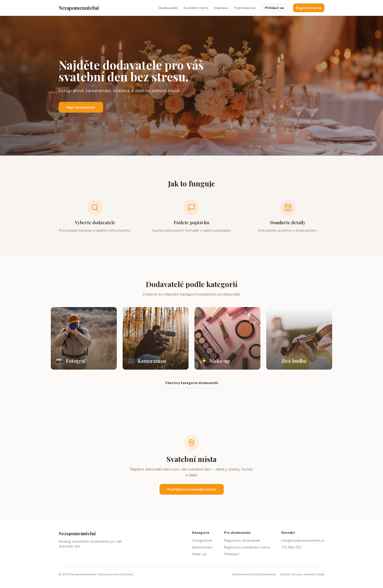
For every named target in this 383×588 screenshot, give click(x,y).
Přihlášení (231, 554)
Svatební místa (196, 8)
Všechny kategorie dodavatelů (192, 383)
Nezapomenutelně (79, 8)
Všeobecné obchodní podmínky (254, 574)
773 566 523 (291, 547)
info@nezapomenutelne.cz (303, 540)
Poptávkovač (245, 8)
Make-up (199, 554)
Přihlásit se (274, 8)
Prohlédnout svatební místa (192, 489)
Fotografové (202, 540)
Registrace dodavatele (242, 540)
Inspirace (221, 8)
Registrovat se (309, 8)
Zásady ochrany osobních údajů (302, 574)
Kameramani (202, 547)
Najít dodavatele (81, 107)
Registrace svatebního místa (247, 547)
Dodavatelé (168, 8)
